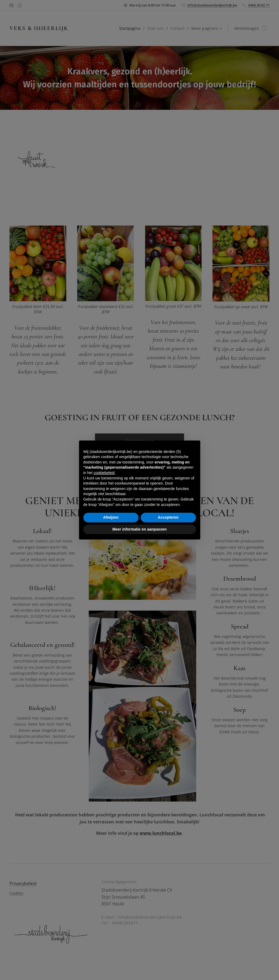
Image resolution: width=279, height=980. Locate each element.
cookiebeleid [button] (104, 473)
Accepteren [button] (168, 517)
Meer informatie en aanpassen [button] (139, 529)
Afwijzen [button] (111, 517)
